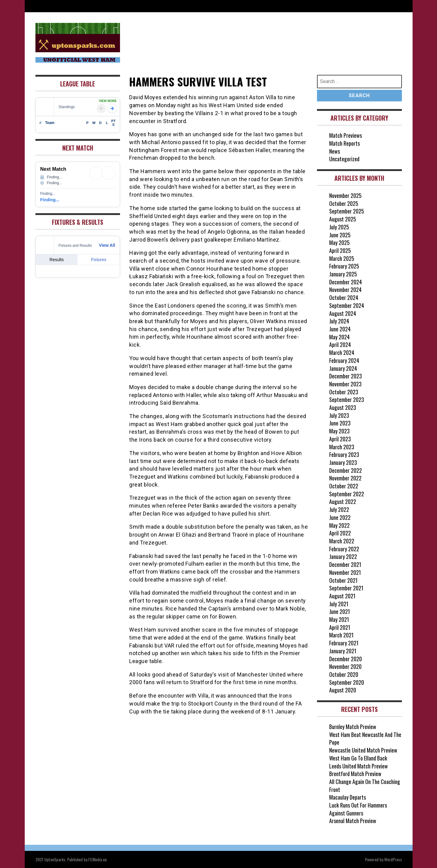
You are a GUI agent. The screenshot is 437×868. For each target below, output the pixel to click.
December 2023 (346, 376)
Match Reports (344, 143)
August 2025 (343, 219)
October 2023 (344, 392)
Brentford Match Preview (355, 774)
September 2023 (347, 399)
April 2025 (340, 250)
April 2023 (340, 439)
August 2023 (343, 407)
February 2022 (344, 549)
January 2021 (343, 651)
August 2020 (343, 690)
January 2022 (343, 556)
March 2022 (342, 541)
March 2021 (341, 635)
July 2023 (339, 415)
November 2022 (345, 478)
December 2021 (345, 564)
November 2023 (345, 384)
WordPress (393, 859)
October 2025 (344, 203)
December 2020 (346, 659)
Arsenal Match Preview (353, 821)
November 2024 (345, 290)
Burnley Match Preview (353, 727)
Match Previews (346, 135)
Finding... (50, 200)
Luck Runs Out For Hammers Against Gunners (358, 809)
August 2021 (342, 596)
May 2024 (339, 337)
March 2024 (342, 352)
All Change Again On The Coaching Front (365, 786)
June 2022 (340, 517)
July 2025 (339, 227)
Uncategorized (344, 159)
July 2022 (339, 509)
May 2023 (339, 431)
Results (57, 260)
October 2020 (344, 674)
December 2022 (346, 470)
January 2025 (343, 274)
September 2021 (346, 588)
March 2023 (342, 447)
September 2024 (347, 305)
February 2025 (344, 266)
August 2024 (343, 313)
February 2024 (344, 360)
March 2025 (342, 258)
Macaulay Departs (348, 797)
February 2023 (344, 454)
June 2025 (340, 235)
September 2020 (347, 682)
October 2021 (343, 580)
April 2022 (340, 533)
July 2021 (339, 604)
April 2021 (340, 627)
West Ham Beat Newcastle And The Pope (365, 739)
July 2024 (339, 321)
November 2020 (345, 666)
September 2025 (347, 211)
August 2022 (343, 501)
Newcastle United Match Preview (363, 750)
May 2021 (339, 619)
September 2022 (347, 494)
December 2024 (346, 282)
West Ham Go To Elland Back (358, 758)
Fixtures (99, 260)
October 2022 (344, 486)
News (335, 151)
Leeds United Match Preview (359, 766)
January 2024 (343, 368)
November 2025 (345, 195)
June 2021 (340, 611)
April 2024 (340, 345)
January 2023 (343, 462)
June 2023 (340, 423)
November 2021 (345, 572)
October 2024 (344, 297)
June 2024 (340, 329)
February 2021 (344, 643)
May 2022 (339, 525)
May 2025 (339, 243)
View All (107, 245)
